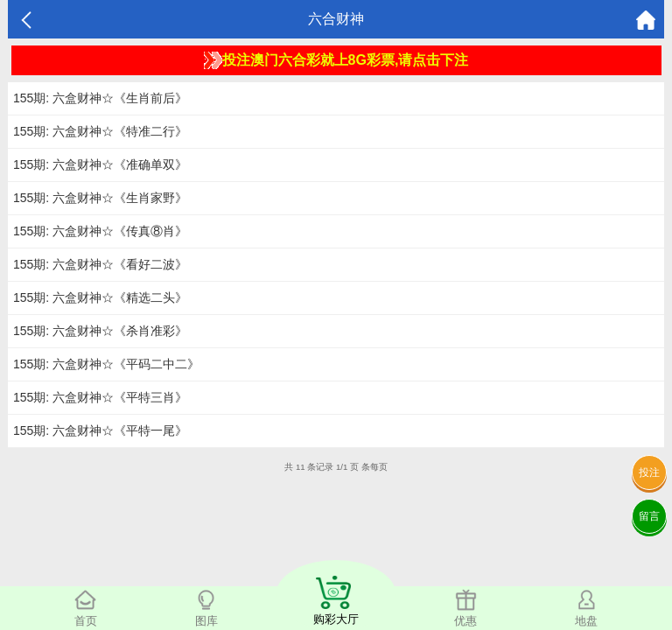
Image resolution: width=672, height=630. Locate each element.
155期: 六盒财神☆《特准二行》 (100, 131)
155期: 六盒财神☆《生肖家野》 (100, 198)
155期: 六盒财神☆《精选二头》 (100, 297)
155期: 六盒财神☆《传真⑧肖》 (100, 231)
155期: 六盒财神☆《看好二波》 (100, 264)
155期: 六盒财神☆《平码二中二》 (106, 364)
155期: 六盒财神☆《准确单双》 (100, 164)
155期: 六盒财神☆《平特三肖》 (100, 397)
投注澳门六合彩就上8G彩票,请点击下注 (336, 60)
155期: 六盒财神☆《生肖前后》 (100, 98)
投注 (649, 472)
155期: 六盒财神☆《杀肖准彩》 (100, 331)
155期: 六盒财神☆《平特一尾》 (100, 430)
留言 (649, 516)
